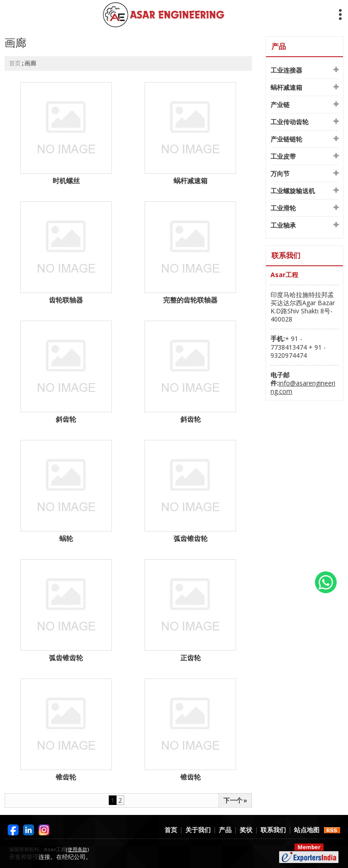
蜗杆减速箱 (286, 87)
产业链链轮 (286, 139)
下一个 (235, 800)
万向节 (280, 173)
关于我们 (198, 830)
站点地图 (307, 830)
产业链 (280, 105)
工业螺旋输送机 (293, 191)
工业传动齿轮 (290, 122)
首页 (15, 63)
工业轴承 (283, 225)
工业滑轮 (283, 208)
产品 (279, 46)
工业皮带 (283, 156)
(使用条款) (77, 849)
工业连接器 (286, 70)
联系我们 (273, 830)
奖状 (246, 830)
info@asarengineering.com (303, 387)
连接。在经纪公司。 (65, 857)
